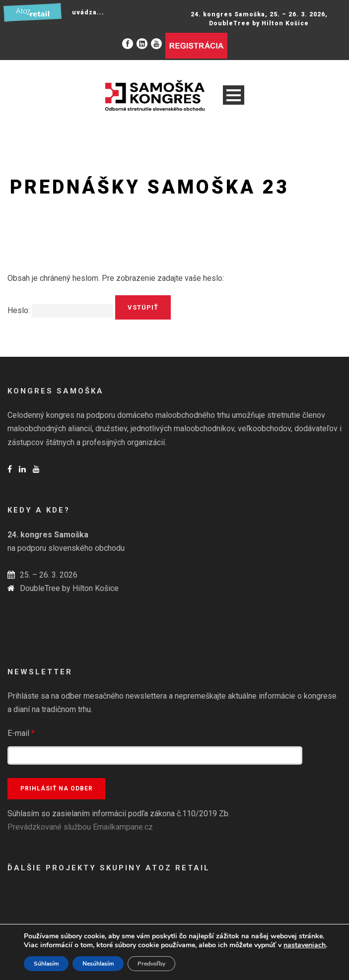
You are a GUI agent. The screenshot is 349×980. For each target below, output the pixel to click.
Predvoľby (152, 964)
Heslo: (60, 310)
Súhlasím (46, 964)
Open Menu (234, 95)
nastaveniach (305, 945)
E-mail (21, 733)
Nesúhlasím (98, 964)
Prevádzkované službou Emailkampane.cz (80, 827)
